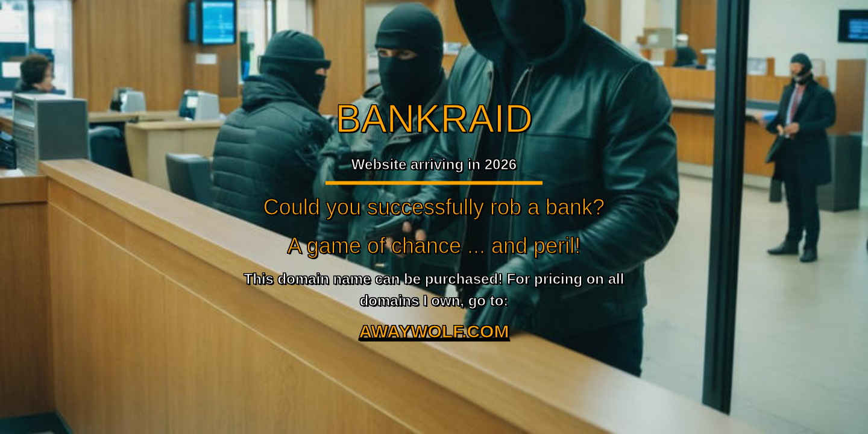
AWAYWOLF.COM (434, 331)
